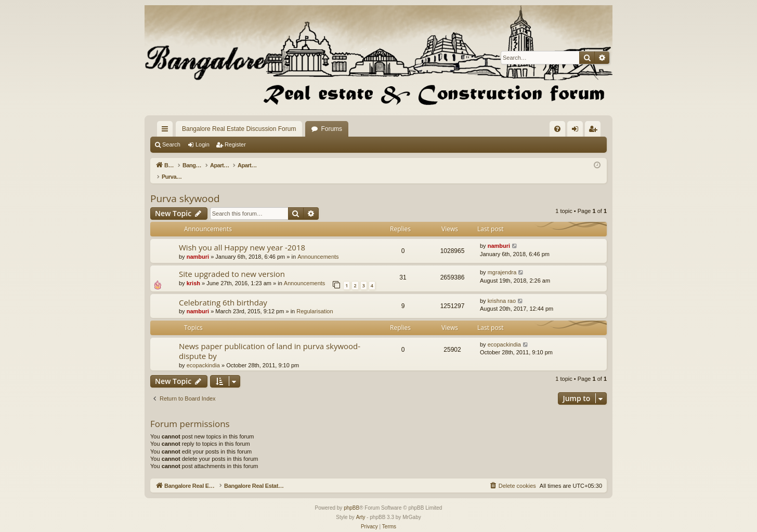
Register (235, 144)
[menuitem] (557, 129)
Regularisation (315, 300)
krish (193, 272)
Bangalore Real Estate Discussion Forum (239, 129)
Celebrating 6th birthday (223, 291)
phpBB (351, 497)
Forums (331, 129)
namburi (198, 246)
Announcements (318, 246)
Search (171, 144)
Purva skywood (185, 188)
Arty (361, 506)
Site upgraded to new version (232, 263)
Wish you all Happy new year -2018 (242, 236)
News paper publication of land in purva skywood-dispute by (270, 340)
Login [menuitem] (577, 131)
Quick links (167, 131)
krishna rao (502, 290)
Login (203, 144)
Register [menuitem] (595, 131)
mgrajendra (502, 261)
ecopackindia (203, 354)
